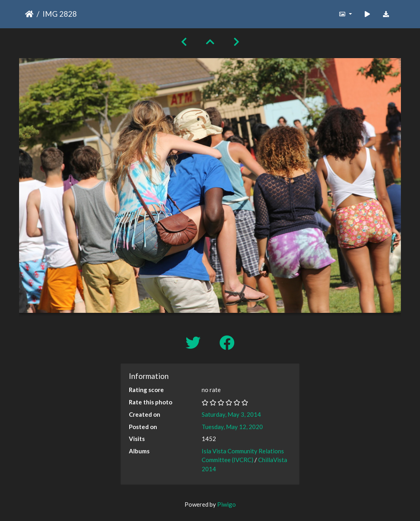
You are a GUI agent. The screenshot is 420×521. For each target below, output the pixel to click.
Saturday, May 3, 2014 (231, 414)
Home (29, 14)
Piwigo (227, 504)
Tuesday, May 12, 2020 (232, 427)
